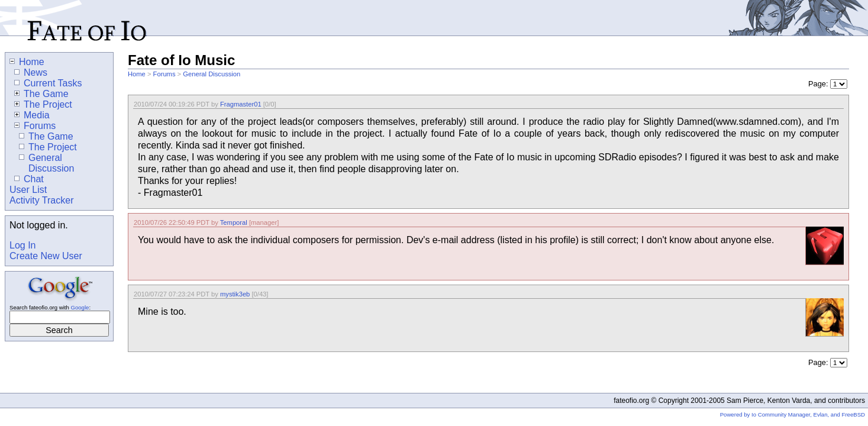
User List (28, 190)
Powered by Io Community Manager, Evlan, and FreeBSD (793, 414)
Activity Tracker (41, 200)
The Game (41, 94)
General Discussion (212, 74)
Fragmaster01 (241, 104)
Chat (29, 179)
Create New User (46, 256)
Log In (22, 245)
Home (137, 74)
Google (80, 307)
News (31, 72)
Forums (164, 74)
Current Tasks (48, 83)
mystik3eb (235, 294)
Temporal (234, 222)
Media (32, 115)
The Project (43, 104)
